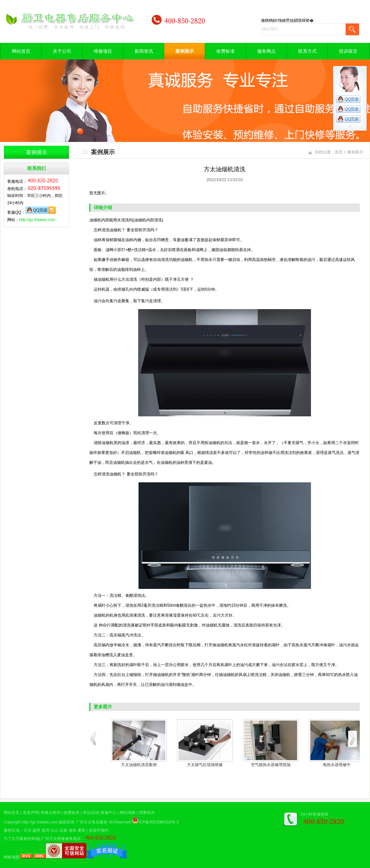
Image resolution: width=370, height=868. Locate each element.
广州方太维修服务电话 (61, 839)
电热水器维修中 (337, 765)
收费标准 (226, 51)
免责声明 (31, 813)
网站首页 (21, 51)
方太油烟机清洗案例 (139, 765)
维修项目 (103, 51)
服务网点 (266, 51)
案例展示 (185, 51)
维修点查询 (50, 813)
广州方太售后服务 (92, 822)
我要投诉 (147, 813)
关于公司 (62, 51)
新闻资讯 (144, 51)
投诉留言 (348, 51)
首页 (339, 152)
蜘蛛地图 (12, 857)
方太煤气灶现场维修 (205, 765)
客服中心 (108, 813)
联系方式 (307, 51)
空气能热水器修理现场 (271, 765)
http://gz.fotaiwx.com (37, 220)
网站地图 (128, 813)
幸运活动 (91, 813)
